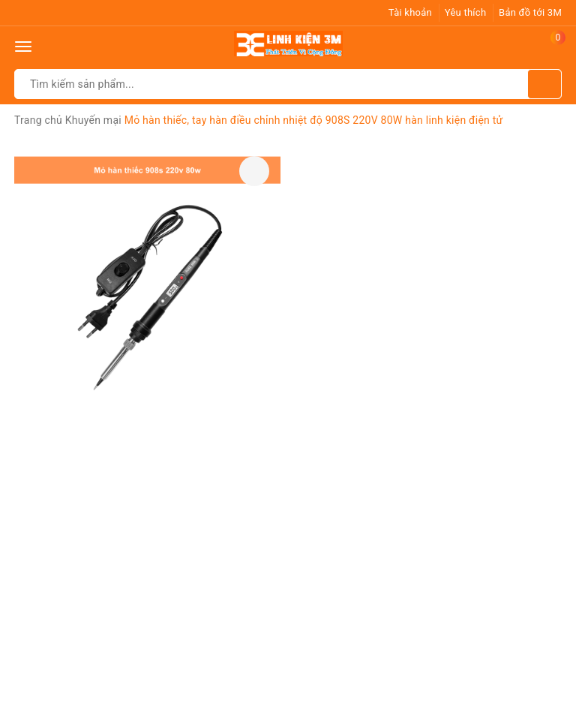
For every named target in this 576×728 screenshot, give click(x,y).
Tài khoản (410, 12)
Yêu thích (466, 12)
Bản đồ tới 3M (530, 12)
